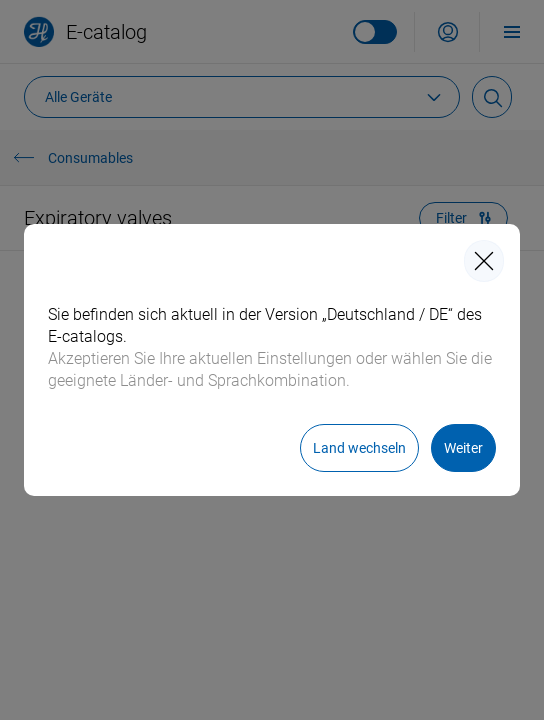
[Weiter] (463, 448)
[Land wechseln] (359, 448)
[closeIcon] (484, 261)
